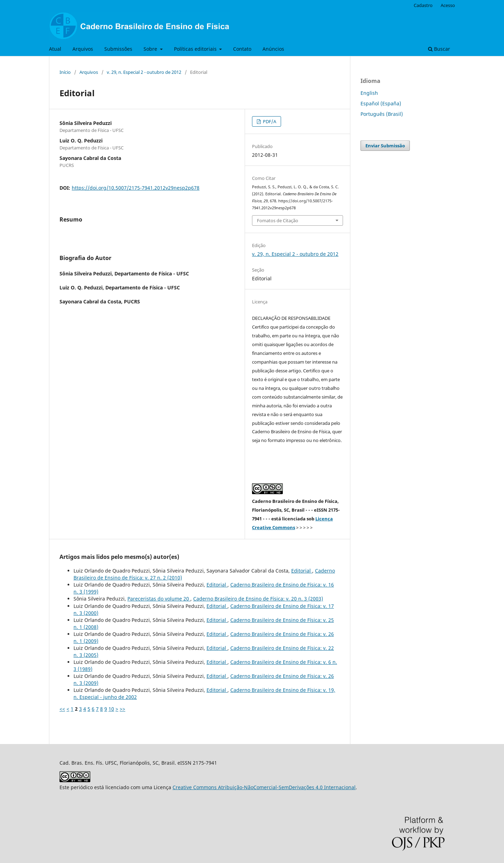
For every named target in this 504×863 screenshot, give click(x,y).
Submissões (118, 49)
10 (111, 709)
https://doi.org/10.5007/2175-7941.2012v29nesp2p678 (136, 188)
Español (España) (381, 103)
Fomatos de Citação (278, 220)
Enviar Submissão (385, 146)
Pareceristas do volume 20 (159, 599)
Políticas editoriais (196, 49)
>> (122, 709)
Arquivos (83, 49)
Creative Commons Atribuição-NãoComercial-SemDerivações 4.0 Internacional (264, 787)
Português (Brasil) (382, 114)
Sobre (151, 49)
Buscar (439, 49)
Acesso (448, 5)
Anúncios (273, 49)
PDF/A (269, 121)
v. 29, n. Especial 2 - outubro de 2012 (144, 72)
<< (62, 709)
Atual (55, 49)
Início (65, 72)
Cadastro (423, 5)
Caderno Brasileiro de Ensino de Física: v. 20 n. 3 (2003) (258, 599)
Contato (242, 49)
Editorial (302, 571)
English (369, 93)
